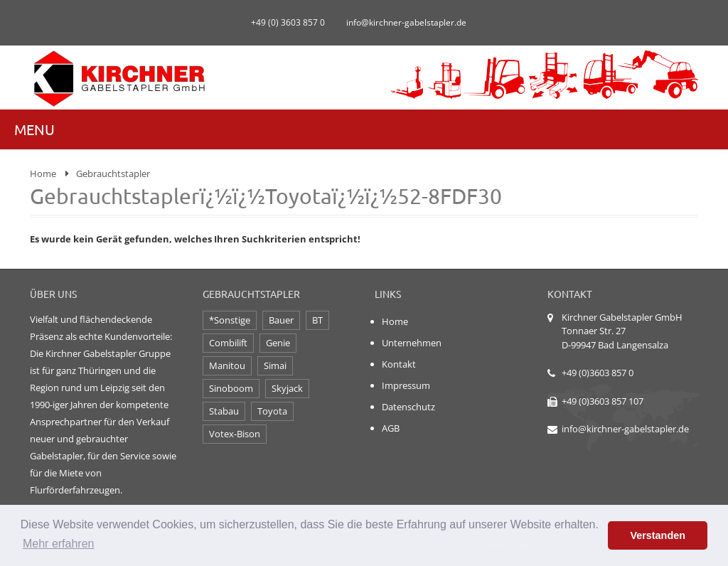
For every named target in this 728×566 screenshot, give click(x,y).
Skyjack (287, 388)
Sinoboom (231, 388)
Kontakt (399, 364)
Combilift (228, 343)
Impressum (406, 385)
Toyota (272, 411)
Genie (278, 343)
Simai (275, 365)
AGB (391, 428)
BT (317, 320)
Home (43, 173)
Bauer (281, 320)
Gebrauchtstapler (113, 173)
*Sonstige (230, 320)
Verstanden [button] (658, 535)
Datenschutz (408, 407)
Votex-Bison (235, 434)
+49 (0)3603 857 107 (603, 401)
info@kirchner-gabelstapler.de (625, 429)
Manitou (227, 365)
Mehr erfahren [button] (59, 544)
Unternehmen (412, 343)
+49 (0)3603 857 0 (598, 373)
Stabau (224, 411)
